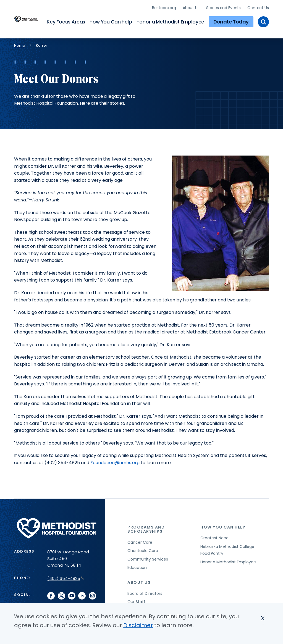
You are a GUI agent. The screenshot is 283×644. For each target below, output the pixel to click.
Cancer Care (140, 541)
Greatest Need (214, 537)
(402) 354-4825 (66, 577)
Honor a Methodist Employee (171, 21)
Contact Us (258, 7)
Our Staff (136, 600)
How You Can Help (111, 21)
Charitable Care (143, 549)
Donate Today (231, 21)
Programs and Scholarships (146, 528)
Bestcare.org (164, 7)
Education (137, 566)
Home (20, 44)
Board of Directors (145, 592)
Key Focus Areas (66, 21)
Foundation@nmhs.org (115, 461)
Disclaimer (138, 625)
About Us (191, 7)
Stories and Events (223, 7)
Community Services (148, 558)
